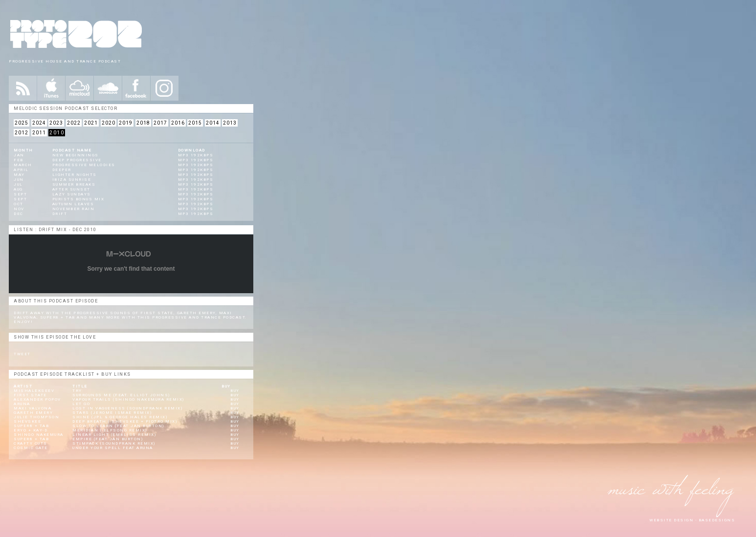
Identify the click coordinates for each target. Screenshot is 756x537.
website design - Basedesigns (692, 520)
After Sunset (71, 189)
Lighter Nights (75, 175)
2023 (56, 123)
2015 (195, 123)
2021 (91, 123)
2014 (213, 123)
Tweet (22, 354)
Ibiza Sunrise (72, 180)
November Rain (74, 209)
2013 (230, 123)
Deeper (62, 170)
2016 (178, 123)
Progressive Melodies (84, 165)
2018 (143, 123)
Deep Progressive (77, 160)
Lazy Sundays (72, 194)
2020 (109, 123)
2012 (22, 133)
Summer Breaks (74, 184)
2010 (57, 133)
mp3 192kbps (196, 155)
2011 (39, 133)
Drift (60, 214)
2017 (160, 123)
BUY (235, 391)
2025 (22, 123)
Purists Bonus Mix (78, 199)
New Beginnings (76, 155)
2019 (126, 123)
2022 (74, 123)
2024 (39, 123)
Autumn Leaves (73, 204)
